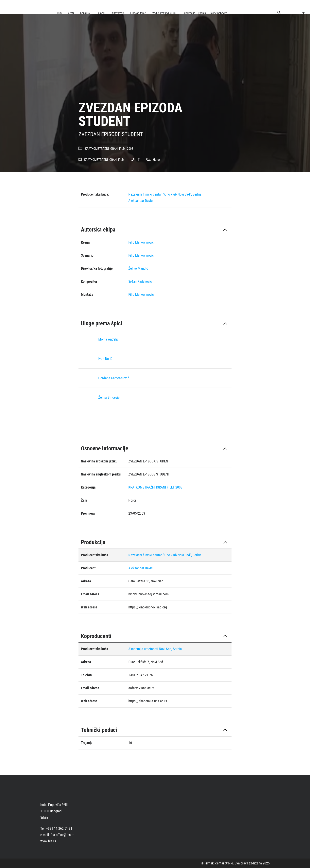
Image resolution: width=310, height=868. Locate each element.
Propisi (203, 13)
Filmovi (101, 13)
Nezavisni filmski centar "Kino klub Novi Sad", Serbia (165, 194)
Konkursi (85, 13)
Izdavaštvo (118, 13)
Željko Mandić (138, 268)
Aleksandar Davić (140, 201)
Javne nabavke (218, 13)
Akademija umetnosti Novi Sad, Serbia (155, 649)
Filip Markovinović (141, 242)
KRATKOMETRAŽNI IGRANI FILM (105, 149)
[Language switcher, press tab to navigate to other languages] (300, 13)
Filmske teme (138, 13)
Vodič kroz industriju (164, 13)
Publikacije (189, 13)
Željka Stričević (109, 397)
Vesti (71, 13)
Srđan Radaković (140, 281)
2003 (130, 149)
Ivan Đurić (105, 359)
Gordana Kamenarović (114, 378)
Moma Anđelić (108, 339)
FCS (59, 13)
